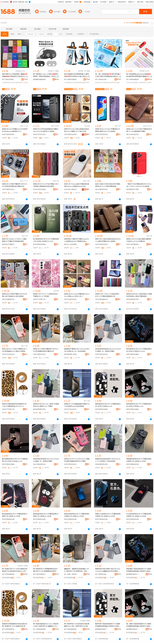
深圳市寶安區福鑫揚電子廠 (40, 189)
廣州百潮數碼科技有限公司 (9, 299)
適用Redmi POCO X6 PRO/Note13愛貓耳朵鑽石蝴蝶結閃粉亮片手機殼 (77, 460)
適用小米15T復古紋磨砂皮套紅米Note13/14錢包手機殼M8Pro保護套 (108, 240)
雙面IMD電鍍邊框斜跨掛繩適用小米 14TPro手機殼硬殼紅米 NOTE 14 (14, 405)
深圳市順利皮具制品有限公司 (71, 134)
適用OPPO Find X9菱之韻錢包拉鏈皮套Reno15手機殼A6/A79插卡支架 (77, 130)
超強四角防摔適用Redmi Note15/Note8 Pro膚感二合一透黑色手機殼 (108, 350)
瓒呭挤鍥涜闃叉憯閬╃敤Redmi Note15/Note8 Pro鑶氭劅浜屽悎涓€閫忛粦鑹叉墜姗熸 (108, 570)
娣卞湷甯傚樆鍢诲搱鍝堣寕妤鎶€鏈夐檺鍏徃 (133, 79)
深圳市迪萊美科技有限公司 (71, 299)
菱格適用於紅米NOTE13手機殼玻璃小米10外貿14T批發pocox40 (108, 405)
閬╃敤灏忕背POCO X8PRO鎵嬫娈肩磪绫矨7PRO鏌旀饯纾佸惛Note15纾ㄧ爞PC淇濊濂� (15, 570)
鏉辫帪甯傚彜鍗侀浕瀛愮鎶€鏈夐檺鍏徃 (40, 79)
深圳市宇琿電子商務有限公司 (40, 299)
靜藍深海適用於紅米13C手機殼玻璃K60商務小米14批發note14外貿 (77, 515)
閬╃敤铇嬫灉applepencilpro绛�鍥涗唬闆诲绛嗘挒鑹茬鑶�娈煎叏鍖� (139, 75)
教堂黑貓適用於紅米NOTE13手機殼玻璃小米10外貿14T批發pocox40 (15, 460)
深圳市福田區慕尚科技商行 (9, 134)
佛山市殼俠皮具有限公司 (133, 134)
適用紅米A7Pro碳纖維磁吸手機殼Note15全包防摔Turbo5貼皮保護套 (77, 405)
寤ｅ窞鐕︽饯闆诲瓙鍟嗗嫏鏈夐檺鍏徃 (71, 574)
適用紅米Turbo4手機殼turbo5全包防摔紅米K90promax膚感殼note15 (15, 130)
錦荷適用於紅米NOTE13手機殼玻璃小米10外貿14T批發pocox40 (139, 405)
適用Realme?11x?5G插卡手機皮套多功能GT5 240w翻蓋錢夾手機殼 (139, 130)
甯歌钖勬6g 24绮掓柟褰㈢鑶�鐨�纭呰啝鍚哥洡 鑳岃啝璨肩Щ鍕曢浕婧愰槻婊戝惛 (15, 75)
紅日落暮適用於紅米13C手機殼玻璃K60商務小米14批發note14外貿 (139, 515)
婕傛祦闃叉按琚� (113, 83)
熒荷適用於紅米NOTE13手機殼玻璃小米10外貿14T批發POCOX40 (139, 350)
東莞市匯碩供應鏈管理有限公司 (40, 244)
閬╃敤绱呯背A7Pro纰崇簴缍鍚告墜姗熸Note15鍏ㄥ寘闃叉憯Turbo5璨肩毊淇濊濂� (77, 625)
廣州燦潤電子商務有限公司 (133, 189)
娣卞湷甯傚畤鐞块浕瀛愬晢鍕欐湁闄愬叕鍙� (9, 629)
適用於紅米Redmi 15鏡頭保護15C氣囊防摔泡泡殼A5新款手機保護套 (139, 295)
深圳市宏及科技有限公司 (40, 134)
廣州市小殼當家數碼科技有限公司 (71, 244)
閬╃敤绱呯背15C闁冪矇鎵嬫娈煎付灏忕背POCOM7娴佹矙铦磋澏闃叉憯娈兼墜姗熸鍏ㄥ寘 (45, 570)
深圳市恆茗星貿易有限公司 (102, 134)
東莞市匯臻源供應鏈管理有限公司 (133, 464)
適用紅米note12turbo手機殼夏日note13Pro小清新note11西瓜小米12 (77, 295)
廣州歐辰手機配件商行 (9, 244)
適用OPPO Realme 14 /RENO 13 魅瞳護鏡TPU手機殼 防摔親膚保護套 (14, 240)
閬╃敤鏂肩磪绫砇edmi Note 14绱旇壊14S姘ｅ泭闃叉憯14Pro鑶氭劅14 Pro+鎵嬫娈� (46, 625)
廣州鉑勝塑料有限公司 (133, 299)
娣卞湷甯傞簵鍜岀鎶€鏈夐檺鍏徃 (40, 574)
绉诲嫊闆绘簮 (7, 83)
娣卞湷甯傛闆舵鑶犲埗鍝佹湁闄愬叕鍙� (9, 79)
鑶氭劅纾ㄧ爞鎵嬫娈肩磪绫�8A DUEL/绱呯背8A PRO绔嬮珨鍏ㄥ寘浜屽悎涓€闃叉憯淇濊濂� (77, 570)
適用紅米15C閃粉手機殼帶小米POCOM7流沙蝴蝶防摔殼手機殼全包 (46, 350)
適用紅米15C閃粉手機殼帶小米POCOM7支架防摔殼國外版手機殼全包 (15, 185)
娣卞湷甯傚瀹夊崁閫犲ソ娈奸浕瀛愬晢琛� (102, 574)
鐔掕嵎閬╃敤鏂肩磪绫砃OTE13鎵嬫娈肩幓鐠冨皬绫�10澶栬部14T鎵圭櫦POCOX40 (139, 570)
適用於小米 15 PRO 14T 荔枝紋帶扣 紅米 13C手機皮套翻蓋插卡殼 (107, 295)
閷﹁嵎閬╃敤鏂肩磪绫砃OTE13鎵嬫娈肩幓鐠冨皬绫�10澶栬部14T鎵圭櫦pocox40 (139, 625)
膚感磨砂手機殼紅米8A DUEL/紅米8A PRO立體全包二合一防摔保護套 (77, 350)
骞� (26, 79)
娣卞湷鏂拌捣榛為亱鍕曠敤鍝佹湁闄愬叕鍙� (71, 79)
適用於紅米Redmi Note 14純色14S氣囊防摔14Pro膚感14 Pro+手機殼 (46, 405)
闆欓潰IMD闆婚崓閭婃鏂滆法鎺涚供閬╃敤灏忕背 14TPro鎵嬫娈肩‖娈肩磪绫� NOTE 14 (15, 625)
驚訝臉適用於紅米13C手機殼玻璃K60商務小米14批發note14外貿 (46, 515)
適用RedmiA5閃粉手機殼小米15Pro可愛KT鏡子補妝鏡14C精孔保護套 (15, 295)
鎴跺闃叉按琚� (101, 83)
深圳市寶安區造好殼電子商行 (102, 354)
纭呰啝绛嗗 (142, 83)
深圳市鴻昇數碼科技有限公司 (133, 244)
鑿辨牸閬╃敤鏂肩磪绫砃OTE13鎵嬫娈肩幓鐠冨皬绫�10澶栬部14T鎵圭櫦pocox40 (108, 625)
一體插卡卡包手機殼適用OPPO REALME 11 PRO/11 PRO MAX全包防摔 (139, 185)
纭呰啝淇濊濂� (132, 83)
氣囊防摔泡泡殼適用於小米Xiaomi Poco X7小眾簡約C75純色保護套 (108, 460)
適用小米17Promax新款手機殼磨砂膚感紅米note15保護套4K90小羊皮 (77, 185)
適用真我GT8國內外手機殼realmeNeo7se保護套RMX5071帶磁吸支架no (77, 240)
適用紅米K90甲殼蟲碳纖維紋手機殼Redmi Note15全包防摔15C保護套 (46, 130)
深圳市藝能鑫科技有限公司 (102, 299)
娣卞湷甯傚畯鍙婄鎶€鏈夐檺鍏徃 (9, 574)
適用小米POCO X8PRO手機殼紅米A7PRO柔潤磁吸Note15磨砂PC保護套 (15, 350)
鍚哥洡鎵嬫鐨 (17, 83)
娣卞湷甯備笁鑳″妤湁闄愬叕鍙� (102, 79)
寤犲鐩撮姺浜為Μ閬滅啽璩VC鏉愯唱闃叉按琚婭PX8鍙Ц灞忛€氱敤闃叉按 (76, 75)
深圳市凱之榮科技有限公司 (71, 189)
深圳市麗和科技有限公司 (9, 189)
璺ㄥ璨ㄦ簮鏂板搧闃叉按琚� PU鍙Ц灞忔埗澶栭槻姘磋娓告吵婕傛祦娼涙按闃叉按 (108, 75)
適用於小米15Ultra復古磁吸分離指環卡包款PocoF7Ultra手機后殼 (139, 240)
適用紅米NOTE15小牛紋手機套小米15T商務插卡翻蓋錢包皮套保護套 (46, 185)
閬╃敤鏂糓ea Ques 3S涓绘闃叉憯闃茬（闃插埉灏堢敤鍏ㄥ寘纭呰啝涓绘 (46, 75)
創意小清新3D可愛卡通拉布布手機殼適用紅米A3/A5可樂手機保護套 (108, 185)
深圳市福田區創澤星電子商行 (102, 244)
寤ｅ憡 (26, 76)
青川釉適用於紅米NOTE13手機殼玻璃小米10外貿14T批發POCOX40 (46, 240)
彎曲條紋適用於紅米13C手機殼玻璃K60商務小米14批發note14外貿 (139, 460)
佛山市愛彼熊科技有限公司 (102, 189)
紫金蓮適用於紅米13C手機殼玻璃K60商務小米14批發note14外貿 (15, 515)
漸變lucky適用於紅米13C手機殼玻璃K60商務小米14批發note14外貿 (108, 515)
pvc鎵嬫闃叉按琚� (71, 83)
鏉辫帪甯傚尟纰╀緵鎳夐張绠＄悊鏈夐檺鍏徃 (133, 574)
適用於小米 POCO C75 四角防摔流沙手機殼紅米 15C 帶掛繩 (45, 295)
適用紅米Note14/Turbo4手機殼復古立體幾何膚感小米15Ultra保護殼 (108, 130)
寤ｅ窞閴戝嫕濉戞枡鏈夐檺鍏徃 (40, 629)
